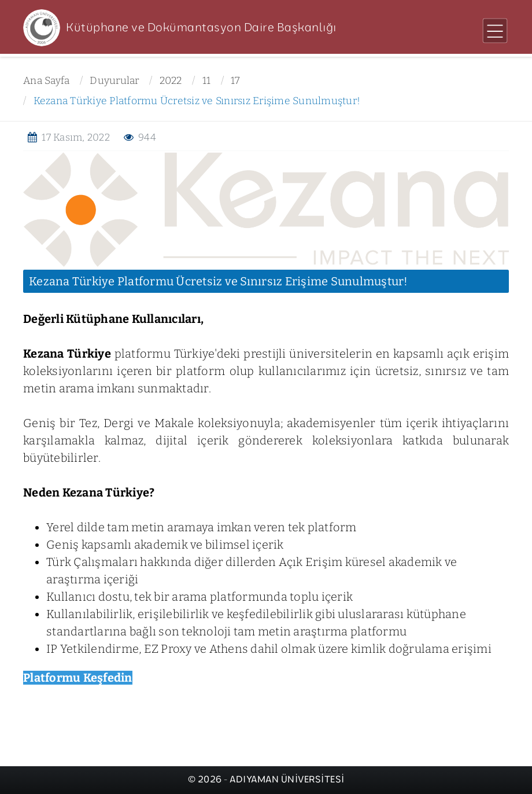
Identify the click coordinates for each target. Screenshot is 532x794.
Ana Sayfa (46, 81)
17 (235, 81)
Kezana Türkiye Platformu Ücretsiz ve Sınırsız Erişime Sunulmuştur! (197, 101)
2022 (171, 81)
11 (207, 81)
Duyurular (114, 81)
